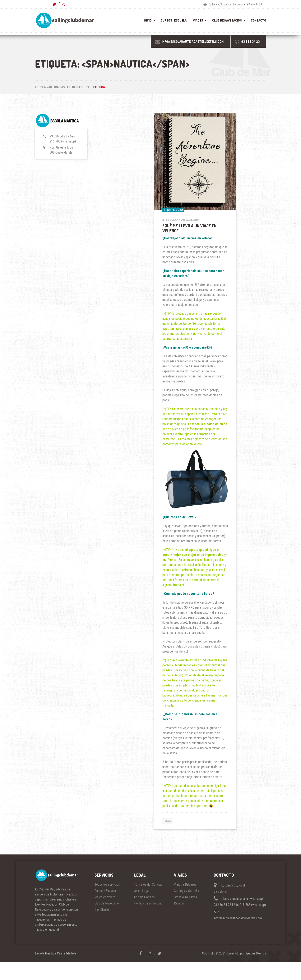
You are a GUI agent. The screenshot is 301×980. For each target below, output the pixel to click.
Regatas (179, 903)
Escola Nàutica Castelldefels (56, 953)
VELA (168, 821)
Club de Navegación (227, 20)
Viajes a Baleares (185, 884)
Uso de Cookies (144, 897)
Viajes (198, 20)
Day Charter (102, 910)
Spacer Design (256, 953)
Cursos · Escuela (174, 20)
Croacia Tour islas (185, 897)
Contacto (258, 20)
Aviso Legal (142, 891)
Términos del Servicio (148, 884)
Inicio (147, 20)
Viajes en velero (105, 897)
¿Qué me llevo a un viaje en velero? (189, 228)
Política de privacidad (148, 903)
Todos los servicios (107, 884)
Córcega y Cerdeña (186, 891)
